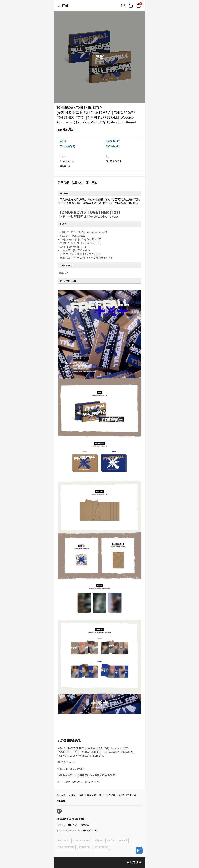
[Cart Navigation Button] (139, 5)
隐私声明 (61, 801)
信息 (101, 795)
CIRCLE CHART (82, 840)
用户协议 (111, 795)
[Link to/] (131, 5)
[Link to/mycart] (139, 5)
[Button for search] (123, 5)
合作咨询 (72, 825)
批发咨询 (85, 825)
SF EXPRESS (101, 847)
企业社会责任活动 (127, 795)
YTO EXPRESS (66, 847)
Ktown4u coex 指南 (67, 795)
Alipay (98, 840)
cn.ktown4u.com (89, 830)
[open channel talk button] (139, 851)
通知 (82, 795)
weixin (111, 840)
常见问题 (91, 795)
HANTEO (63, 840)
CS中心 (60, 825)
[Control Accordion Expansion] (99, 819)
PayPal (123, 840)
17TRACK (84, 847)
